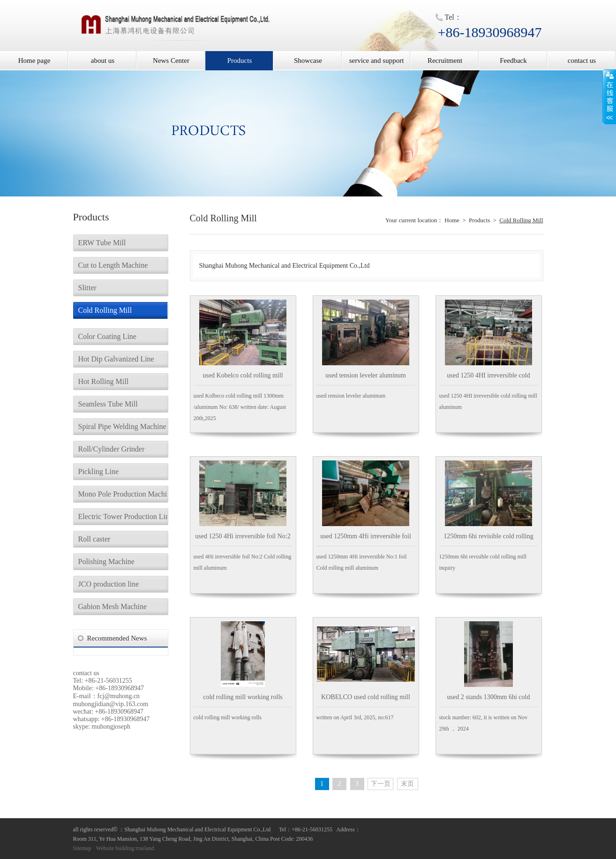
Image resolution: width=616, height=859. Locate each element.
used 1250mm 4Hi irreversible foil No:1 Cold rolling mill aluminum (366, 539)
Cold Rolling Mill (105, 310)
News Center (171, 60)
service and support (377, 60)
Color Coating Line (107, 336)
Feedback (513, 60)
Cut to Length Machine (113, 265)
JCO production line (109, 584)
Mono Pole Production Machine (123, 494)
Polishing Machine (106, 561)
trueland (145, 848)
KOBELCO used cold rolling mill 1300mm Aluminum (366, 700)
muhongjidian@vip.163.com (111, 704)
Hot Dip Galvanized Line (116, 359)
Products (240, 60)
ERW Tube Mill (102, 243)
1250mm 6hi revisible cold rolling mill (488, 539)
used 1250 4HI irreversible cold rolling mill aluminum (488, 379)
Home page (34, 60)
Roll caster (94, 539)
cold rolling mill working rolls (243, 697)
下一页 (381, 784)
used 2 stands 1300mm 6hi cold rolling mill (489, 700)
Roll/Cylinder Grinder (112, 449)
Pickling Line (99, 471)
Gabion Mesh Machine (113, 607)
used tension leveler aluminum (365, 375)
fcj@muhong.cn (119, 696)
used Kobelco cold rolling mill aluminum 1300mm (243, 379)
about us (103, 60)
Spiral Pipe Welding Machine (122, 426)
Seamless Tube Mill (108, 404)
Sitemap (82, 848)
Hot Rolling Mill (104, 381)
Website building (115, 848)
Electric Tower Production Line (123, 516)
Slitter (87, 288)
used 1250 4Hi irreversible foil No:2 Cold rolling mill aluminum (243, 539)
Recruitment (445, 60)
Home (452, 220)
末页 (407, 784)
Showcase (308, 60)
